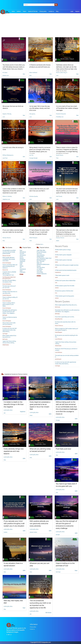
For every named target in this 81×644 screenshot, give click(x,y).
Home (13, 11)
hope (76, 570)
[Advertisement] (40, 27)
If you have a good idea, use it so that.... (65, 317)
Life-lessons (23, 255)
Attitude (31, 532)
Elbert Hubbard (33, 73)
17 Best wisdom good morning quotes (65, 296)
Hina (30, 75)
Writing (21, 266)
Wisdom (22, 258)
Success (22, 253)
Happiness (5, 199)
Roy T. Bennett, (40, 261)
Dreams (4, 75)
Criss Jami (39, 271)
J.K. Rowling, (40, 269)
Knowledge (22, 260)
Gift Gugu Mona (41, 267)
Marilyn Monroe (7, 238)
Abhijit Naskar (6, 345)
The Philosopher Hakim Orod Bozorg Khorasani (9, 278)
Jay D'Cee (39, 253)
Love (8, 75)
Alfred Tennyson (33, 238)
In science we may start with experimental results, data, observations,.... (10, 330)
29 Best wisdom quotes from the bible (65, 286)
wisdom (57, 288)
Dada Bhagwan (59, 332)
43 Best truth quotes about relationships (65, 281)
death (56, 252)
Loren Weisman (59, 339)
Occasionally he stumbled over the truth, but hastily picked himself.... (9, 252)
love (24, 74)
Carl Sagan (5, 334)
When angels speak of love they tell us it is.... (66, 305)
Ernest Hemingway (7, 263)
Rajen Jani (39, 263)
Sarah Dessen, (60, 155)
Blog (57, 11)
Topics (25, 11)
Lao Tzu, (31, 155)
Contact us (51, 11)
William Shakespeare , (8, 155)
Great (31, 415)
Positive (5, 532)
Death (21, 263)
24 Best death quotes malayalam (63, 255)
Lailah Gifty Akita (41, 250)
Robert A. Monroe (59, 326)
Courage (31, 158)
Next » (42, 244)
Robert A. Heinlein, (7, 196)
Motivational (23, 252)
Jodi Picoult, (59, 196)
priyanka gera (58, 359)
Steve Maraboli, (41, 255)
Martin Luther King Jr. (62, 73)
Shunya (39, 266)
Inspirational (23, 269)
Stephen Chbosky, (7, 114)
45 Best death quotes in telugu (63, 250)
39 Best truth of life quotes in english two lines (67, 265)
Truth (21, 250)
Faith (21, 264)
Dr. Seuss (5, 73)
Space (58, 241)
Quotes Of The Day (33, 11)
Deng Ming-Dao (59, 319)
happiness (23, 412)
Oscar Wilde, (40, 272)
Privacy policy (43, 11)
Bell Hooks (5, 339)
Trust (6, 158)
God (57, 572)
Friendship (59, 117)
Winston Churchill (6, 256)
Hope (21, 271)
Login (72, 11)
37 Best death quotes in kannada (63, 260)
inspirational (58, 272)
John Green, (32, 114)
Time (57, 158)
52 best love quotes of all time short (64, 291)
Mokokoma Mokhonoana (43, 264)
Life (21, 267)
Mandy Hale (5, 270)
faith (50, 414)
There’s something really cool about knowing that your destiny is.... (10, 266)
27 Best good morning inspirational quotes (66, 270)
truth (56, 267)
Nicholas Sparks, (34, 196)
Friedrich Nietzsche (61, 114)
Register (77, 11)
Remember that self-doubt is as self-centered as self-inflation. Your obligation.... (10, 312)
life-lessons (48, 613)
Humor (21, 257)
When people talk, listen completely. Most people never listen (9, 259)
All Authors (39, 276)
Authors (19, 11)
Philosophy (22, 272)
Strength (35, 158)
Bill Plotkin (5, 315)
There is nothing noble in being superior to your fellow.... (9, 304)
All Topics (21, 274)
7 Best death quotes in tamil (62, 275)
